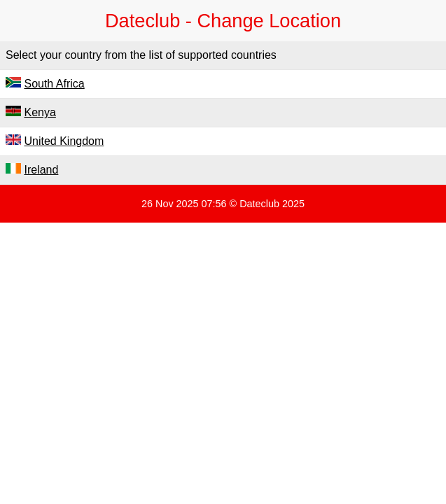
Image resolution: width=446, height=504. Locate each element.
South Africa (54, 84)
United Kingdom (64, 141)
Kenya (40, 112)
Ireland (41, 170)
